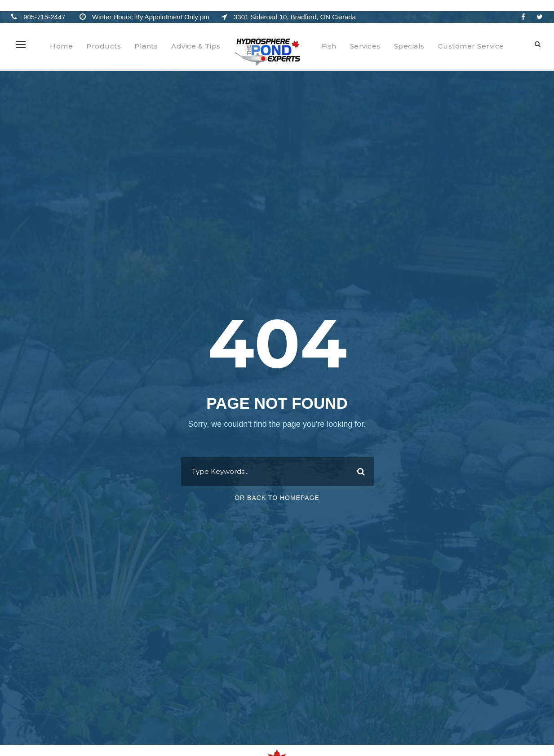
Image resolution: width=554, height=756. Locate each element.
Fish (329, 46)
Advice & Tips (196, 46)
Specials (409, 46)
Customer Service (471, 46)
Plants (146, 46)
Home (61, 46)
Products (104, 46)
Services (365, 46)
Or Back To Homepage (277, 498)
